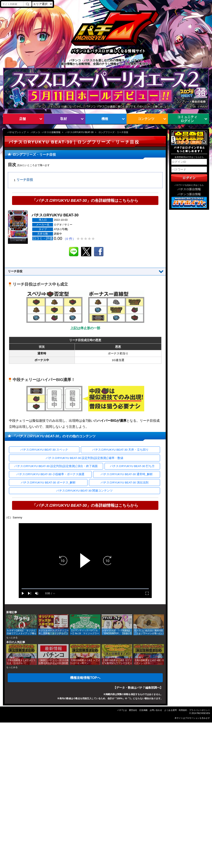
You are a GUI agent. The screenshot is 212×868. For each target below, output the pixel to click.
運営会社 (133, 710)
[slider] (85, 589)
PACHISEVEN (203, 713)
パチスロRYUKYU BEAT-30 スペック (44, 450)
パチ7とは (122, 710)
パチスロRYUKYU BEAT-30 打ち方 (132, 466)
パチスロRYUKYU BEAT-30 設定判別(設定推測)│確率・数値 (84, 458)
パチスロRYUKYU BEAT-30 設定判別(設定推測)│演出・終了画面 (56, 466)
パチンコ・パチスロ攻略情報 (46, 132)
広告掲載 (143, 710)
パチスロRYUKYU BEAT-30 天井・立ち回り (120, 450)
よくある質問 (170, 710)
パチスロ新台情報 (189, 189)
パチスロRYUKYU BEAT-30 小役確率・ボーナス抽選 (50, 474)
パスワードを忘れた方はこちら (189, 185)
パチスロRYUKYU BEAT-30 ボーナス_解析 (48, 483)
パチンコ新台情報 (189, 194)
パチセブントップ (17, 132)
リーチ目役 (25, 180)
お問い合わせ (156, 710)
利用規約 (183, 710)
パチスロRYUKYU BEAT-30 (79, 132)
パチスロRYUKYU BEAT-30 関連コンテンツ (84, 491)
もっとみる (12, 637)
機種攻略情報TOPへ (85, 678)
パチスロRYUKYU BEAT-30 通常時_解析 (127, 474)
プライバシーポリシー (200, 710)
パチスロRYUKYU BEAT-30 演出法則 (124, 483)
